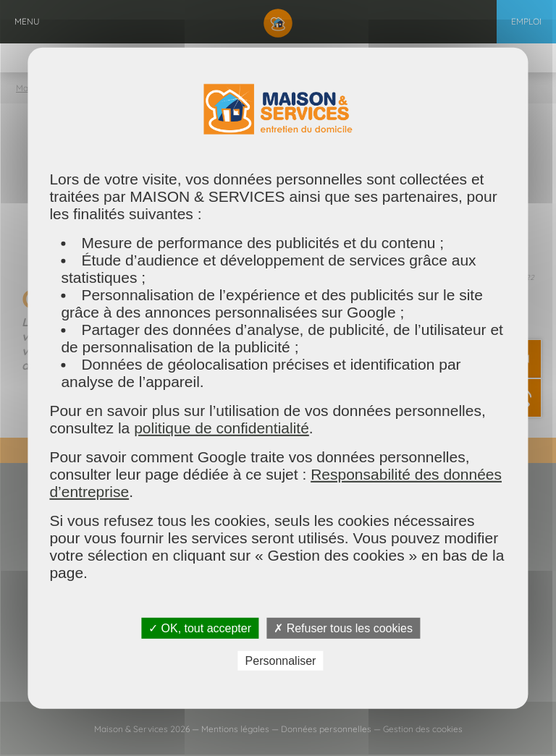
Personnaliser (281, 661)
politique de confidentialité (222, 427)
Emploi (526, 21)
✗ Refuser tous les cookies (343, 628)
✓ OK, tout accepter (200, 628)
